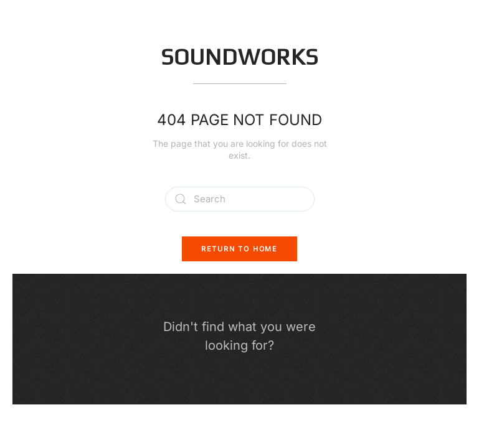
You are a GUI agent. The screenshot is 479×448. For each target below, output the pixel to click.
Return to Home (239, 249)
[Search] (240, 199)
